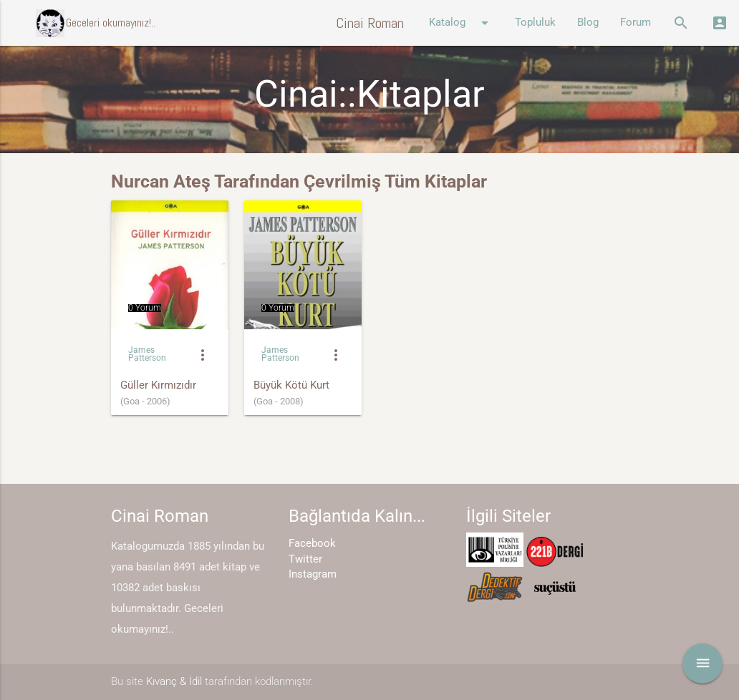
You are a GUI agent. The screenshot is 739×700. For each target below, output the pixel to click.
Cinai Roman (370, 23)
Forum (636, 23)
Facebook (312, 544)
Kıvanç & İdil (174, 682)
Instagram (313, 574)
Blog (588, 23)
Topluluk (535, 23)
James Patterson (147, 354)
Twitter (305, 559)
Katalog (461, 23)
